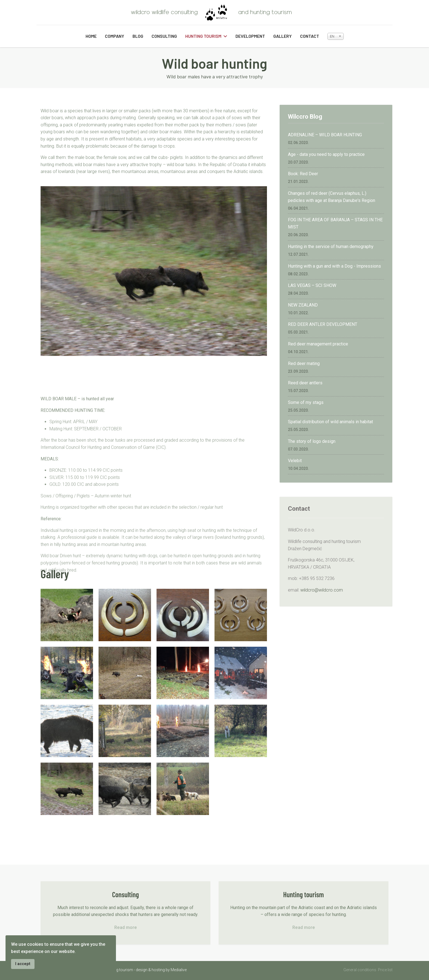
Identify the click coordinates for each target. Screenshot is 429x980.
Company (115, 36)
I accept (23, 964)
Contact (310, 36)
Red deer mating (304, 363)
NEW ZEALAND (303, 305)
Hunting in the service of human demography (331, 247)
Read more (126, 927)
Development (250, 36)
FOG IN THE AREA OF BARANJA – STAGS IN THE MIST (335, 223)
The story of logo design (312, 441)
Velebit (295, 461)
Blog (138, 36)
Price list (385, 970)
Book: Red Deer (303, 174)
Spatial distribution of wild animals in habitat (330, 422)
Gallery (283, 36)
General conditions (360, 970)
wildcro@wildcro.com (322, 590)
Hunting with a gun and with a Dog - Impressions (334, 266)
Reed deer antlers (305, 383)
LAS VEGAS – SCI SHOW (312, 285)
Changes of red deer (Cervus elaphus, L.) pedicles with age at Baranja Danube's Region (332, 197)
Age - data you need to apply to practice (326, 154)
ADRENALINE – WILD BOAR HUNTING (325, 135)
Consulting (164, 36)
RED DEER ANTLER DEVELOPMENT (323, 324)
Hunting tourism (203, 36)
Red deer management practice (318, 344)
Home (91, 36)
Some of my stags (306, 402)
